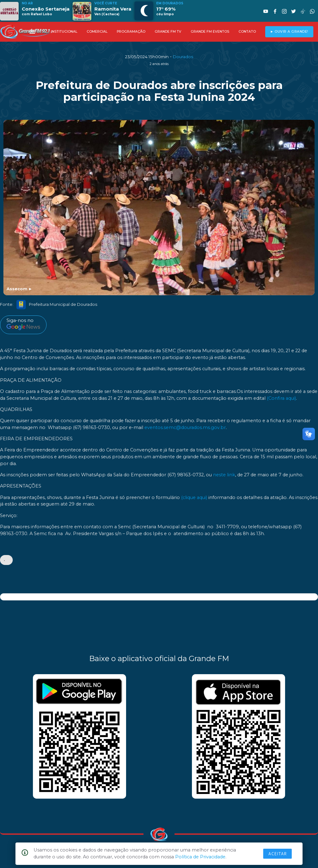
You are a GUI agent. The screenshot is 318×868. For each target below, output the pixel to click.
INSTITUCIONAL (64, 32)
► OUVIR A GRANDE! (289, 32)
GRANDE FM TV (168, 32)
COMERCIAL (97, 32)
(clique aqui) (194, 497)
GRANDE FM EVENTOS (210, 32)
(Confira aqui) (281, 398)
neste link (224, 475)
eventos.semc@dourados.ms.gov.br (185, 427)
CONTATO (247, 32)
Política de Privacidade (200, 857)
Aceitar (278, 854)
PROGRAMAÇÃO (131, 32)
